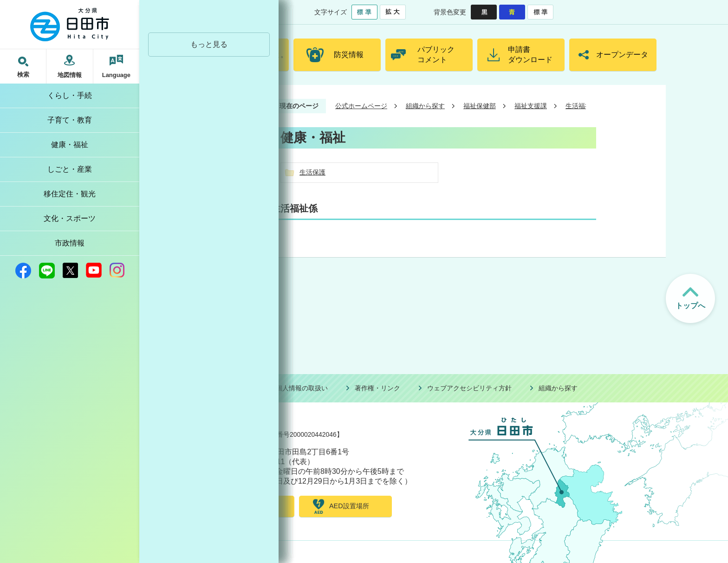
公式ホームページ (361, 106)
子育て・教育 (70, 120)
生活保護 (312, 172)
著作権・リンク (377, 388)
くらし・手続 (70, 95)
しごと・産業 (70, 169)
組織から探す (425, 106)
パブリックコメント (436, 55)
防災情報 (349, 55)
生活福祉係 (582, 106)
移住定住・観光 (70, 194)
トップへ (690, 306)
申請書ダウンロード (530, 55)
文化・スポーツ (70, 218)
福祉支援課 (531, 106)
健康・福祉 (70, 145)
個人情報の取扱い (302, 388)
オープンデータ (622, 55)
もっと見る (209, 44)
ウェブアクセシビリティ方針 (469, 388)
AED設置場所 (349, 506)
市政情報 (70, 243)
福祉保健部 (480, 106)
